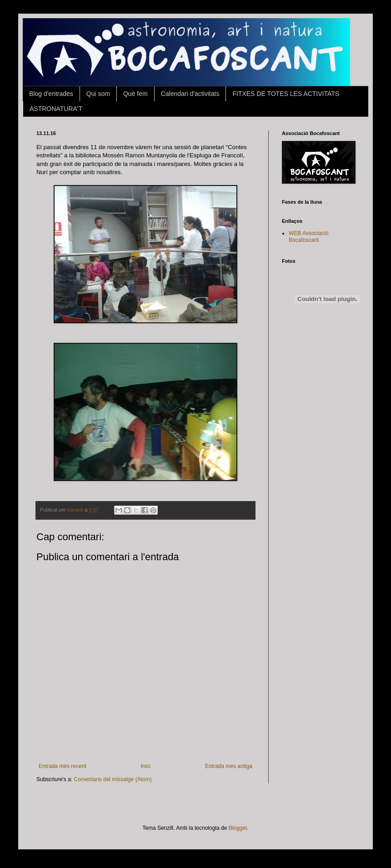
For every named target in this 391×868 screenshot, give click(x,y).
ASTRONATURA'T (56, 109)
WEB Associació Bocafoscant (308, 236)
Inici (146, 766)
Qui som (98, 94)
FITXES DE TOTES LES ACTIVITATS (286, 94)
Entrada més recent (63, 766)
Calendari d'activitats (190, 94)
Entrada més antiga (229, 766)
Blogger (238, 828)
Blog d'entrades (51, 94)
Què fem (135, 94)
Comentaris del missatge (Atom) (113, 779)
